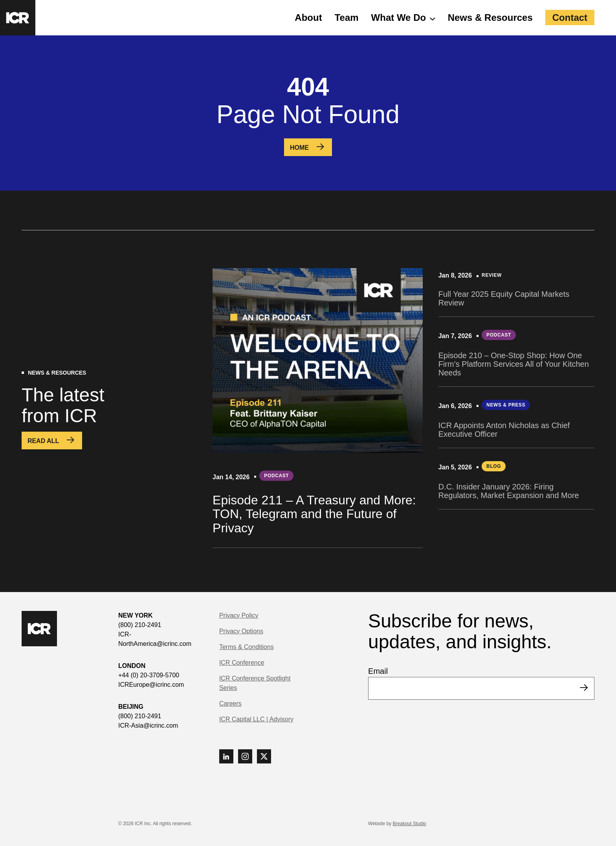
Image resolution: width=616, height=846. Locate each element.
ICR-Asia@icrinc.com (148, 726)
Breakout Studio (410, 824)
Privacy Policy (239, 615)
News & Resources (490, 17)
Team (347, 17)
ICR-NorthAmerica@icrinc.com (155, 639)
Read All (43, 441)
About (308, 17)
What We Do (399, 17)
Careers (230, 703)
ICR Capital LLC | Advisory (256, 719)
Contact (570, 17)
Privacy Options (241, 631)
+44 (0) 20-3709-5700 (149, 675)
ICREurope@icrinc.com (151, 685)
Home (299, 148)
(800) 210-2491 (140, 625)
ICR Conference (242, 663)
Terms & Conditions (247, 647)
